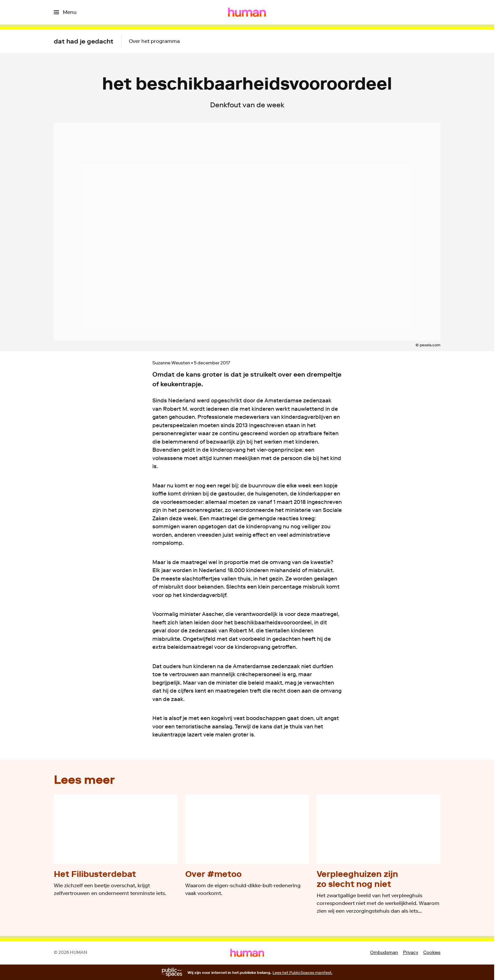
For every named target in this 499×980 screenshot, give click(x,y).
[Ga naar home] (247, 12)
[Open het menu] (65, 12)
